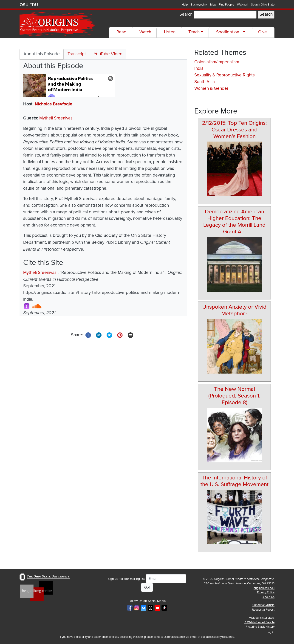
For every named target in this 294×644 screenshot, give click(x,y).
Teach (194, 32)
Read (121, 32)
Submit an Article (263, 605)
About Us (269, 597)
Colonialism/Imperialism (217, 62)
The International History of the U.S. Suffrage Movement (235, 481)
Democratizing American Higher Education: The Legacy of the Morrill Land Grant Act (234, 222)
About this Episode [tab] (42, 54)
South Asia (205, 82)
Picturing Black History (260, 627)
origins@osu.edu (264, 588)
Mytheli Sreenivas (56, 118)
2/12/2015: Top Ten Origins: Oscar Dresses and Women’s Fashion (235, 130)
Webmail (243, 5)
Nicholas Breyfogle (54, 104)
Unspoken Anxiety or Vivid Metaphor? (234, 310)
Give (263, 32)
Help (185, 5)
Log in (271, 632)
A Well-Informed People (259, 622)
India (199, 68)
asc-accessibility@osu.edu (218, 637)
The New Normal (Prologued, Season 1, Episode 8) (234, 396)
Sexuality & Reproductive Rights (225, 75)
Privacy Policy (266, 592)
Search (186, 14)
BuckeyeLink (199, 5)
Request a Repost (263, 610)
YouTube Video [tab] (108, 54)
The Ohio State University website (29, 5)
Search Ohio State (263, 5)
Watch (145, 32)
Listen (170, 32)
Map (213, 5)
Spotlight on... (229, 32)
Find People (226, 5)
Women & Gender (211, 88)
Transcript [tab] (77, 54)
